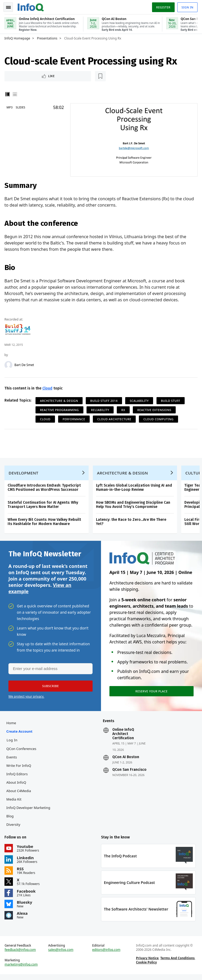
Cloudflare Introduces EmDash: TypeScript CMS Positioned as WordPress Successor (45, 488)
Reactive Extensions (155, 409)
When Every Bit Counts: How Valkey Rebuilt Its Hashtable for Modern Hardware (45, 522)
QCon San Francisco (129, 773)
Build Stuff (171, 400)
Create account (20, 734)
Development (24, 473)
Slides (21, 107)
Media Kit (15, 802)
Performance (75, 418)
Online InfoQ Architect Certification (123, 737)
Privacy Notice (147, 963)
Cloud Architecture (115, 418)
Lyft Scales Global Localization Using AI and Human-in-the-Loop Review (135, 488)
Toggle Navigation (10, 6)
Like (19, 75)
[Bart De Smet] (9, 364)
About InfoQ (17, 786)
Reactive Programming (60, 409)
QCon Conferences (22, 752)
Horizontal (16, 94)
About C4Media (19, 794)
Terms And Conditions (177, 963)
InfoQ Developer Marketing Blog (29, 815)
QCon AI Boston (126, 760)
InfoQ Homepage (18, 37)
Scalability (140, 400)
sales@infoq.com (61, 955)
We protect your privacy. (26, 699)
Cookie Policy (146, 967)
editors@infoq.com (106, 955)
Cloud (48, 387)
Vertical (8, 94)
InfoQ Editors (18, 777)
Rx (124, 409)
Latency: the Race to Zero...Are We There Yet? (132, 522)
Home (12, 726)
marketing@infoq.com (22, 969)
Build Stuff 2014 (105, 400)
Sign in (187, 6)
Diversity (14, 828)
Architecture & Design (60, 400)
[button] (50, 688)
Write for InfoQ (19, 769)
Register (162, 6)
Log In (13, 743)
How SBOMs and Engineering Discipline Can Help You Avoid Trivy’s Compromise (134, 505)
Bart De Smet (25, 364)
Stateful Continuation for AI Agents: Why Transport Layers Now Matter (44, 505)
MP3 (10, 107)
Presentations (48, 37)
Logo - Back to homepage (32, 6)
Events (12, 760)
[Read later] (37, 75)
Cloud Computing (159, 418)
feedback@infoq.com (21, 955)
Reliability (101, 409)
